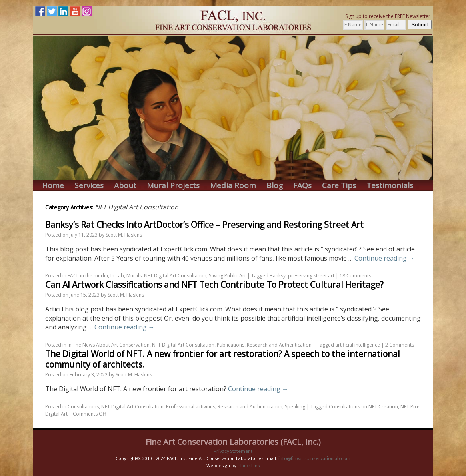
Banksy (278, 276)
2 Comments (400, 345)
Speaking (295, 407)
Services (89, 186)
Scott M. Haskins (124, 235)
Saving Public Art (227, 276)
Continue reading (385, 258)
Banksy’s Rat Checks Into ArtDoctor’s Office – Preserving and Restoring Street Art (204, 225)
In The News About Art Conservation (109, 345)
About (125, 186)
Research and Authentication (279, 345)
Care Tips (339, 186)
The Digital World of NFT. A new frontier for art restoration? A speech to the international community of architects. (223, 359)
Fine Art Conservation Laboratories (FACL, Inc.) (233, 442)
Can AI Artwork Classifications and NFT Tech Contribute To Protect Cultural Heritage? (214, 285)
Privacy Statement (233, 451)
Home (53, 186)
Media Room (233, 186)
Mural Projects (173, 186)
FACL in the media (88, 276)
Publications (231, 345)
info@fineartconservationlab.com (314, 458)
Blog (275, 186)
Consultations (83, 407)
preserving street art (311, 276)
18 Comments (355, 276)
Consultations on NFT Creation (363, 407)
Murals (134, 276)
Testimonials (390, 186)
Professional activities (191, 407)
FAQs (302, 186)
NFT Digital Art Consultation (175, 276)
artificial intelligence (358, 345)
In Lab (117, 276)
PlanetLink (249, 465)
